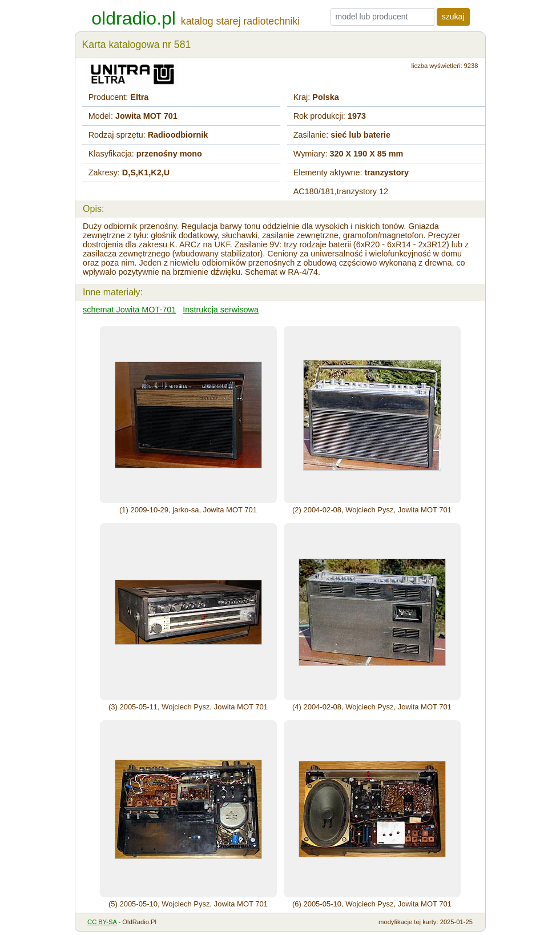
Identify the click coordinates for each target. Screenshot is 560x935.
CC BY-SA (102, 922)
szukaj (453, 17)
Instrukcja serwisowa (221, 310)
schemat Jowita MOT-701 (129, 310)
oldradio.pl (134, 18)
